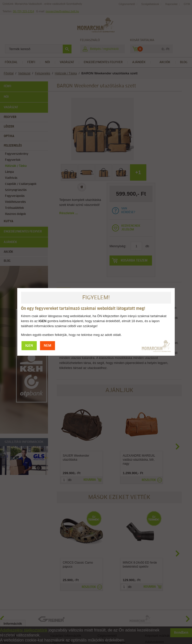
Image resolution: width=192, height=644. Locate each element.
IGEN (29, 346)
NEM (47, 346)
